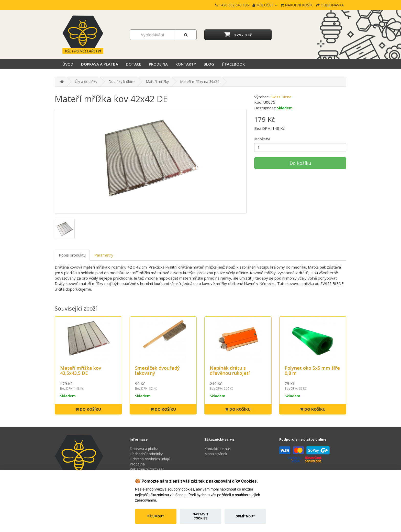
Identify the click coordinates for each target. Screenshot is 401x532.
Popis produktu (72, 255)
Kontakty (186, 64)
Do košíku (300, 163)
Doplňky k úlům (121, 82)
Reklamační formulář (147, 469)
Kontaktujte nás (218, 449)
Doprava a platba (100, 64)
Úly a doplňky (86, 82)
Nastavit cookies (201, 516)
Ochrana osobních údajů (150, 459)
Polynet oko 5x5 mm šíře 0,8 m (312, 370)
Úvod (68, 64)
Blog (209, 64)
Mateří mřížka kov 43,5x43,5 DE (81, 370)
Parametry (104, 255)
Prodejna (158, 64)
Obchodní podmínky (146, 454)
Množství (262, 139)
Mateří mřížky (157, 82)
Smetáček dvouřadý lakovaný (157, 370)
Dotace (133, 64)
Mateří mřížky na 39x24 (200, 82)
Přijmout (156, 516)
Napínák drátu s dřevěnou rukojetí (230, 370)
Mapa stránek (216, 454)
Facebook (233, 64)
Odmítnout (245, 516)
